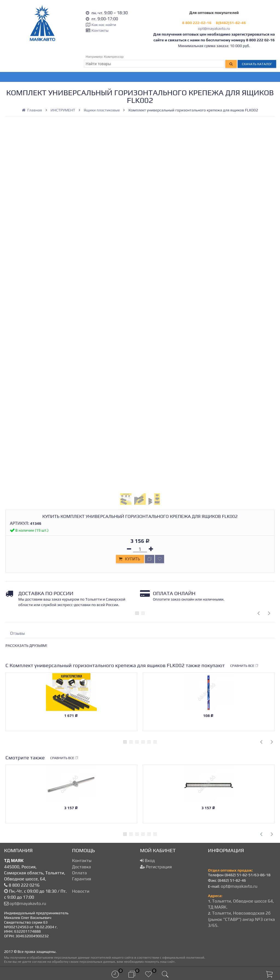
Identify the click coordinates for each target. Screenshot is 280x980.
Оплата (80, 873)
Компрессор (114, 57)
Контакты (100, 30)
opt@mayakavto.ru (214, 28)
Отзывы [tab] (17, 633)
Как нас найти (104, 25)
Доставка (82, 867)
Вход (147, 861)
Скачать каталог (257, 64)
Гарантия (82, 879)
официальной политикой (183, 957)
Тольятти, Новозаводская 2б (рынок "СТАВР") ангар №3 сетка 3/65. (242, 919)
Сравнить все (244, 666)
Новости (81, 891)
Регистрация (156, 867)
